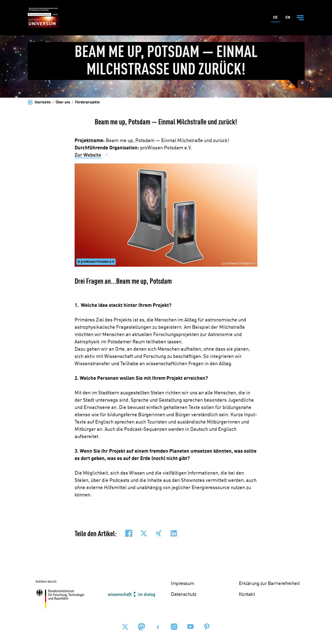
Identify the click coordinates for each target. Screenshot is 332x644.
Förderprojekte (87, 103)
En (289, 18)
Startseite (43, 103)
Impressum (183, 584)
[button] (129, 533)
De (276, 18)
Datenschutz (184, 595)
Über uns (63, 103)
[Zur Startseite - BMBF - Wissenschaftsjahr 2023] (43, 18)
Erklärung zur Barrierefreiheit (269, 584)
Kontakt (247, 595)
